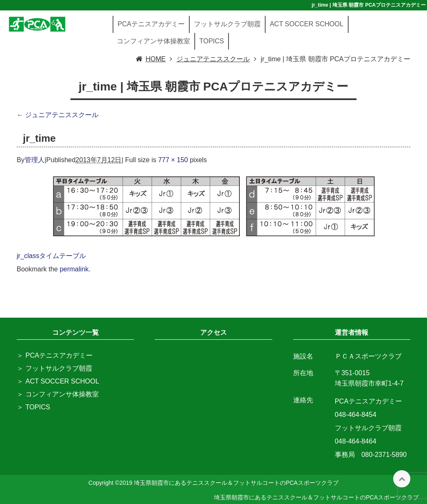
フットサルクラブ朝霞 (227, 24)
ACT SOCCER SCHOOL (307, 24)
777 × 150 (173, 160)
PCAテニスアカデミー (151, 24)
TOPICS (212, 41)
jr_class (28, 256)
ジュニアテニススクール (58, 115)
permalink (74, 269)
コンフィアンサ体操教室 (153, 41)
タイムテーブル (63, 256)
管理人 (35, 160)
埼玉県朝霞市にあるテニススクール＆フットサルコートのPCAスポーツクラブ (316, 497)
